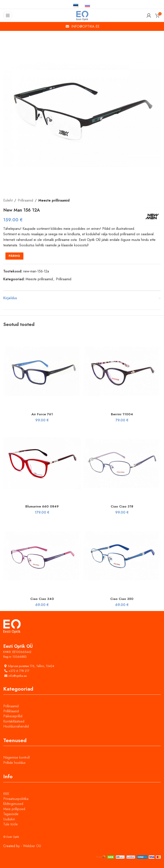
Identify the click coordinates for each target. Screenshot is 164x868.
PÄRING (14, 256)
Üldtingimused (13, 804)
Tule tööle (11, 824)
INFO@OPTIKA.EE (85, 26)
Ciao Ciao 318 (122, 506)
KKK (6, 794)
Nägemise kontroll (16, 757)
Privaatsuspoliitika (16, 799)
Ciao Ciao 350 (122, 599)
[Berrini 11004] (122, 371)
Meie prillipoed (14, 809)
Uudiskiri (9, 819)
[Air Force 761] (42, 371)
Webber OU (32, 846)
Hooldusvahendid (16, 726)
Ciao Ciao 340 (42, 599)
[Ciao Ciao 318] (122, 463)
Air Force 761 (42, 414)
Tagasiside (11, 814)
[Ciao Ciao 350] (122, 556)
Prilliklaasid (11, 711)
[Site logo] (82, 15)
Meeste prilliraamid (54, 200)
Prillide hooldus (14, 763)
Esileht (8, 200)
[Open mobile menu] (8, 15)
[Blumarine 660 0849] (42, 463)
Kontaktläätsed (14, 721)
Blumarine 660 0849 (42, 506)
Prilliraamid (25, 200)
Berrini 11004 (122, 414)
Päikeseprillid (13, 716)
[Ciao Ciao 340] (42, 556)
